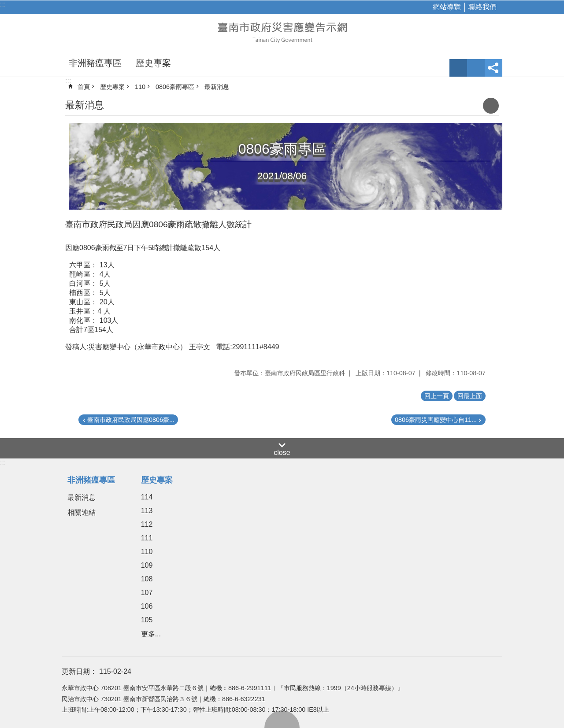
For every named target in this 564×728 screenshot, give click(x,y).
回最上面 (282, 719)
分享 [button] (493, 68)
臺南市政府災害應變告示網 (282, 32)
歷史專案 (153, 63)
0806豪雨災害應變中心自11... (436, 420)
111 (147, 538)
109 (147, 565)
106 (147, 606)
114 (147, 497)
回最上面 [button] (470, 396)
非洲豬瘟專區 (95, 63)
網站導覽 (447, 7)
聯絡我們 (482, 7)
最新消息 (217, 87)
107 (147, 593)
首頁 (84, 87)
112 (147, 524)
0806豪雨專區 (175, 87)
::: (3, 4)
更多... (151, 634)
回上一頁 (437, 396)
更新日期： (79, 671)
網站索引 (476, 68)
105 (147, 620)
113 (147, 511)
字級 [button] (458, 68)
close (282, 453)
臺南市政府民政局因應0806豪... (131, 420)
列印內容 (491, 106)
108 (147, 579)
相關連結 (82, 512)
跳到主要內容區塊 (5, 5)
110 (140, 87)
